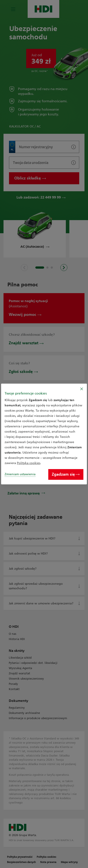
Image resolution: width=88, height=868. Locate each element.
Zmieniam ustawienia (20, 474)
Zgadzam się (66, 474)
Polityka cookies (29, 463)
